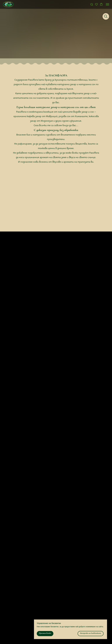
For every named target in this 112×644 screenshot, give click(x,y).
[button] (92, 4)
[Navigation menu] (107, 4)
